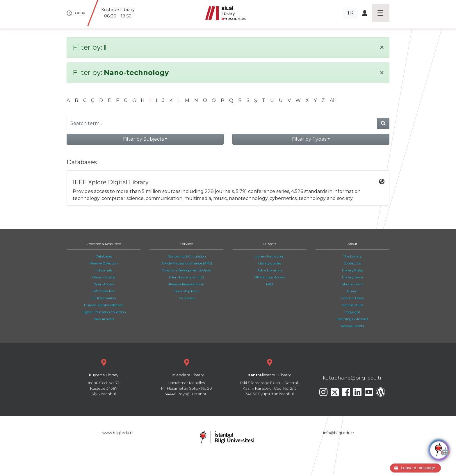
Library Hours (352, 284)
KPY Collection (104, 291)
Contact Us (352, 263)
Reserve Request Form (187, 284)
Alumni (352, 291)
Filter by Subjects (143, 139)
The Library (352, 256)
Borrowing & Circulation (187, 256)
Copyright (352, 312)
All (333, 100)
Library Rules (352, 270)
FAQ (270, 284)
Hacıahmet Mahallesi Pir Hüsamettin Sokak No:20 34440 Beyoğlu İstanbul (187, 377)
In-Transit (187, 298)
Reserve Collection (104, 263)
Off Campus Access (270, 277)
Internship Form (187, 291)
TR (350, 13)
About (352, 244)
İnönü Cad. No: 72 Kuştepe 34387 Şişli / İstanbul (104, 377)
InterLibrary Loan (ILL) (187, 277)
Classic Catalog (104, 277)
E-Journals (104, 270)
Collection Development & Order (187, 270)
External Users (352, 298)
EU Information (104, 298)
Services (187, 244)
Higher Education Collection (104, 312)
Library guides (270, 263)
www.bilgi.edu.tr (118, 433)
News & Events (352, 326)
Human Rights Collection (104, 305)
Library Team (352, 277)
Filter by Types (309, 139)
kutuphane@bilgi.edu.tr (352, 378)
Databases (104, 256)
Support (270, 244)
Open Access (104, 284)
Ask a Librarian (270, 270)
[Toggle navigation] (381, 13)
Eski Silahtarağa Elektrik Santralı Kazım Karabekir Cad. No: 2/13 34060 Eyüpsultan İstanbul (269, 377)
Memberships (352, 305)
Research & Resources (104, 244)
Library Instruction (270, 256)
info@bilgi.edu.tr (339, 433)
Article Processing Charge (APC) (187, 263)
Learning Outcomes (352, 319)
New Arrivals (104, 319)
